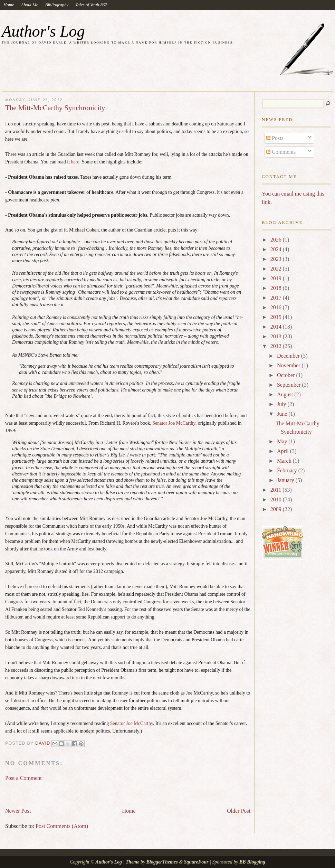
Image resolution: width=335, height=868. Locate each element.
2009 (277, 509)
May (283, 441)
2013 (277, 336)
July (282, 404)
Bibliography (57, 5)
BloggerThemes (162, 862)
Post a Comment (23, 778)
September (289, 385)
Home (9, 5)
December (289, 356)
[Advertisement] (86, 791)
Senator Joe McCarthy (174, 423)
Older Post (239, 811)
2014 (277, 327)
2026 (277, 240)
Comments (281, 152)
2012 (277, 346)
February (288, 470)
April (284, 451)
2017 (277, 298)
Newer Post (18, 811)
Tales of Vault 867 (91, 5)
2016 (277, 307)
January (286, 480)
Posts (275, 138)
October (287, 375)
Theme (133, 862)
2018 (277, 288)
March (285, 461)
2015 (277, 317)
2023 (277, 259)
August (286, 394)
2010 (277, 499)
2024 (277, 249)
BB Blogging (252, 862)
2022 (277, 269)
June (283, 414)
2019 (277, 278)
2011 (276, 490)
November (289, 365)
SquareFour (196, 862)
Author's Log (43, 31)
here (75, 162)
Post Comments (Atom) (62, 826)
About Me (30, 5)
